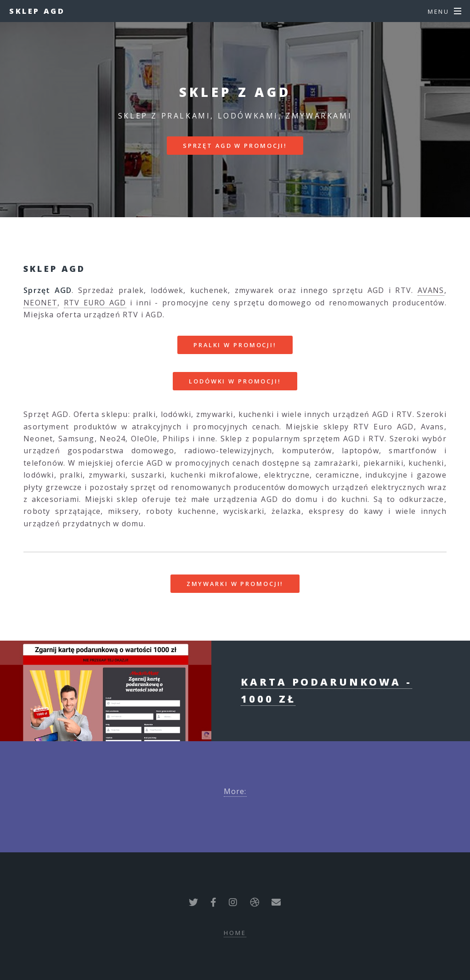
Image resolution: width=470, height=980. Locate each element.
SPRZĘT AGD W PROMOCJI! (235, 146)
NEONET (40, 303)
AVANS (431, 290)
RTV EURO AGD (95, 303)
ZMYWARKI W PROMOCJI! (235, 584)
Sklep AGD (37, 11)
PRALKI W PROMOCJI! (235, 345)
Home (235, 933)
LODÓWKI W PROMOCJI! (235, 381)
